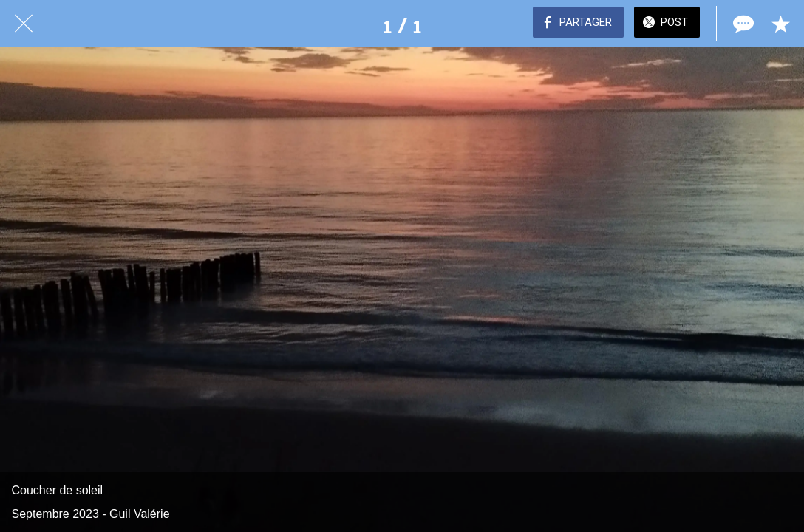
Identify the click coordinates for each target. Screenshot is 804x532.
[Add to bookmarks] (780, 24)
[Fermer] (24, 24)
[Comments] (742, 24)
